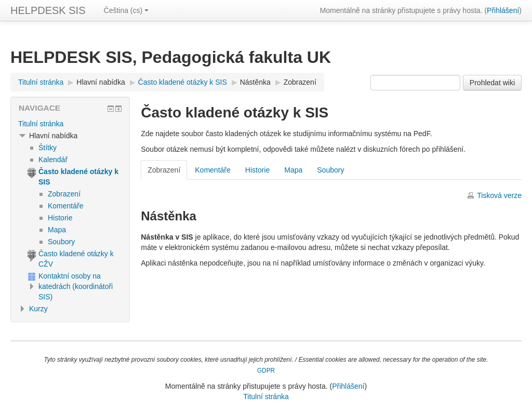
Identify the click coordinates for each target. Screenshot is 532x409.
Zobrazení (300, 82)
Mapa (293, 170)
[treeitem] (70, 124)
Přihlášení (503, 10)
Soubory (330, 170)
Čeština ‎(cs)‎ (127, 10)
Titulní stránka (41, 124)
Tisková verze (499, 195)
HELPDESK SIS (48, 10)
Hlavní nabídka (101, 82)
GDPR (266, 371)
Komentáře (212, 170)
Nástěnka (255, 82)
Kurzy (38, 309)
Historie (257, 170)
